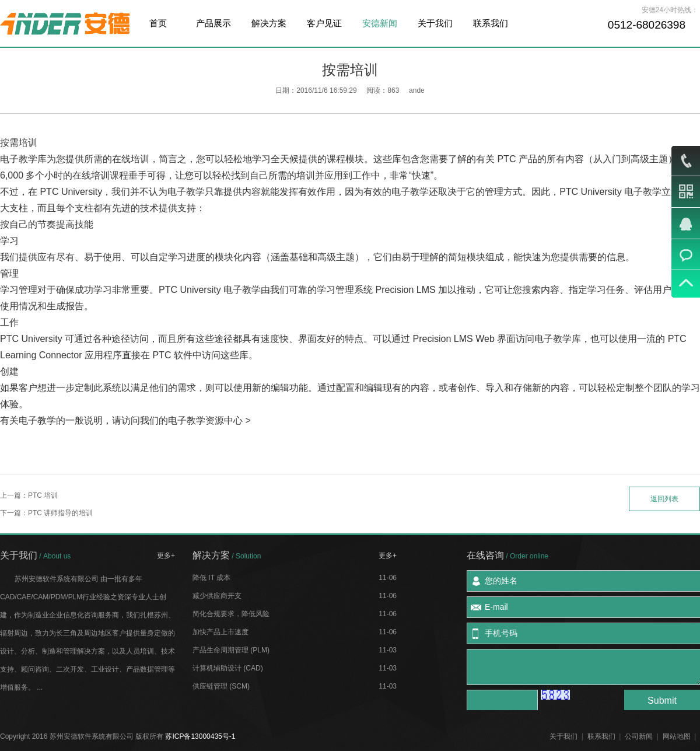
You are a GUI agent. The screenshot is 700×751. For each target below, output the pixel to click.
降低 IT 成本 (211, 578)
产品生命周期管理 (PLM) (231, 650)
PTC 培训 (43, 495)
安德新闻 (380, 23)
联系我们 (491, 23)
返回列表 (664, 499)
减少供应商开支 (217, 596)
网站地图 (677, 736)
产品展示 (213, 23)
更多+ (166, 556)
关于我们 (435, 23)
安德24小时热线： (670, 10)
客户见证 (324, 23)
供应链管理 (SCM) (221, 686)
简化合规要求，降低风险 (231, 614)
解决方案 (269, 23)
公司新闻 (639, 736)
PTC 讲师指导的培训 (60, 513)
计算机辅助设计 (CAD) (228, 668)
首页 (158, 23)
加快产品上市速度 (220, 632)
